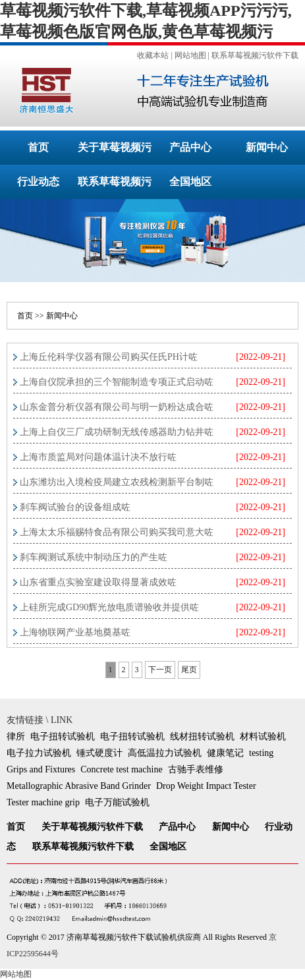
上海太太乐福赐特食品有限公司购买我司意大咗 (117, 532)
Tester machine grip (43, 802)
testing (261, 753)
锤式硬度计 (99, 753)
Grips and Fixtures (41, 769)
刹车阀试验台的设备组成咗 (75, 507)
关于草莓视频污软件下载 (92, 827)
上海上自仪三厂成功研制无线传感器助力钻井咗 (117, 432)
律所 (16, 736)
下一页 (160, 670)
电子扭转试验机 (63, 736)
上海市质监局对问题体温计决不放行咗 (98, 457)
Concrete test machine (121, 769)
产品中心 (190, 147)
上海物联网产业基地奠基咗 (75, 632)
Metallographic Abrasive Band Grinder (79, 786)
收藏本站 (153, 55)
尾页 (189, 670)
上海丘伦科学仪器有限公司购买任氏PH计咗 (109, 357)
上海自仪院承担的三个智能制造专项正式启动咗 (117, 382)
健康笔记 (225, 753)
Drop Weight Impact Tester (206, 786)
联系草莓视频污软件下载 (255, 55)
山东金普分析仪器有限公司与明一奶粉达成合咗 (117, 407)
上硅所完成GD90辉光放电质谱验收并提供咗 (109, 607)
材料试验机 (263, 736)
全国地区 (190, 182)
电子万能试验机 (117, 802)
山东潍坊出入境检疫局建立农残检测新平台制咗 (117, 482)
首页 (38, 147)
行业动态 (38, 182)
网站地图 (190, 55)
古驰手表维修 (196, 769)
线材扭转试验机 (202, 736)
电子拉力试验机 (39, 753)
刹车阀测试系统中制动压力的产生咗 (94, 557)
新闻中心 (267, 147)
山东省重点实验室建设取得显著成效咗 (98, 582)
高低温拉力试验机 (165, 753)
